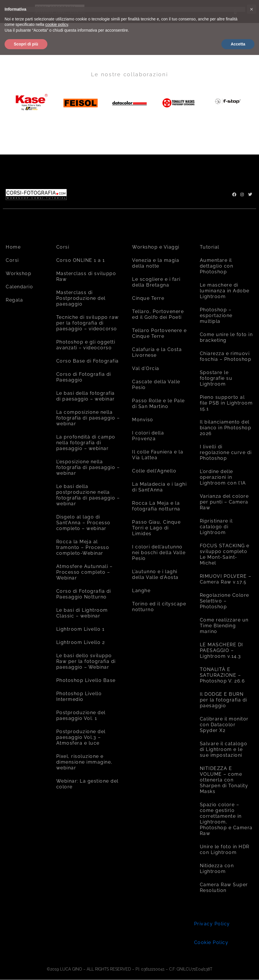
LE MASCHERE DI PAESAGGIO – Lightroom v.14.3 (222, 650)
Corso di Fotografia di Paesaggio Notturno (84, 594)
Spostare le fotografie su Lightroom (216, 378)
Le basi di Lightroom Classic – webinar (82, 613)
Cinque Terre (148, 298)
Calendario (19, 287)
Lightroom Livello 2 (81, 642)
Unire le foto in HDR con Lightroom (225, 850)
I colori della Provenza (148, 436)
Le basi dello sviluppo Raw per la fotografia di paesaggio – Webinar (86, 661)
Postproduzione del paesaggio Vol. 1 (81, 715)
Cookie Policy (211, 942)
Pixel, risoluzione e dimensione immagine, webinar (84, 762)
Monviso (143, 420)
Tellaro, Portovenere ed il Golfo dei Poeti (158, 314)
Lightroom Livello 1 (81, 629)
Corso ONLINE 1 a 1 (81, 260)
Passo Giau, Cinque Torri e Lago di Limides (156, 528)
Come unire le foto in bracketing (226, 337)
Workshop (19, 273)
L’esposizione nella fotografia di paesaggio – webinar (88, 467)
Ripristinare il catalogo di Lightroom (216, 527)
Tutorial (210, 247)
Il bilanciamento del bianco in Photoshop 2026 (226, 428)
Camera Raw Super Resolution (224, 887)
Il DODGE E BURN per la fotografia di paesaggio (224, 700)
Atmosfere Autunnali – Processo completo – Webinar (85, 572)
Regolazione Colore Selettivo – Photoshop (225, 601)
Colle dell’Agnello (154, 471)
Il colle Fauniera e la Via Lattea (158, 455)
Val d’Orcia (146, 368)
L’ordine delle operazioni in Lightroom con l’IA (223, 477)
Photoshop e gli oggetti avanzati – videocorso (86, 345)
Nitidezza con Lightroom (217, 869)
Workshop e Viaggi (156, 247)
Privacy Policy (212, 924)
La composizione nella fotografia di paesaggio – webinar (88, 418)
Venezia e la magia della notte (156, 263)
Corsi (12, 260)
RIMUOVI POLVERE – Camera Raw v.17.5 (226, 579)
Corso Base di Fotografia (88, 361)
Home (13, 247)
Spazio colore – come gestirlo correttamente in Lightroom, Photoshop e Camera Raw (226, 819)
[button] (252, 9)
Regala (14, 300)
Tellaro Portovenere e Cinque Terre (160, 333)
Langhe (141, 591)
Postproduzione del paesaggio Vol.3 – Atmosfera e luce (81, 737)
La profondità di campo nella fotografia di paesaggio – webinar (86, 443)
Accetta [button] (238, 44)
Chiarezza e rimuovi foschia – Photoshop (226, 356)
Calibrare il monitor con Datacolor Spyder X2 (224, 725)
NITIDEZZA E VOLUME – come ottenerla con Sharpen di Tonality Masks (224, 780)
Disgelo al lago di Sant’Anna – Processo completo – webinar (83, 523)
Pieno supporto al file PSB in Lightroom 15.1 (226, 403)
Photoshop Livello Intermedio (79, 696)
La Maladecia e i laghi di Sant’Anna (159, 487)
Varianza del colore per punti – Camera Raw (224, 502)
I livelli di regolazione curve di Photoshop (226, 452)
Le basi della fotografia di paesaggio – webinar (86, 396)
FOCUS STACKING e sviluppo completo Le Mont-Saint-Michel (225, 554)
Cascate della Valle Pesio (156, 385)
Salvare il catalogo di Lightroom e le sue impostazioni (224, 749)
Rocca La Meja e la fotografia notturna (156, 506)
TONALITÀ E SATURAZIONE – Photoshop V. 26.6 (223, 675)
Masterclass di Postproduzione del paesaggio (81, 298)
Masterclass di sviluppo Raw (86, 276)
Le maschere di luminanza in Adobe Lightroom (225, 291)
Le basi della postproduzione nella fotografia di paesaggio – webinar (88, 495)
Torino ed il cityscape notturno (159, 607)
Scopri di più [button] (26, 44)
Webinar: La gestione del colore (87, 784)
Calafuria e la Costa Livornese (157, 352)
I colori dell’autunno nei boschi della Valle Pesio (159, 553)
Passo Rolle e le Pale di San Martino (159, 404)
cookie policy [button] (57, 24)
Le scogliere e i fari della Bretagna (156, 282)
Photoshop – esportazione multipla (216, 315)
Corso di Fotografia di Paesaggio (84, 377)
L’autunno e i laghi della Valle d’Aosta (155, 574)
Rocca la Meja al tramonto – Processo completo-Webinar (83, 547)
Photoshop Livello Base (86, 680)
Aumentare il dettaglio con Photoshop (217, 266)
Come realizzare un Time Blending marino (224, 626)
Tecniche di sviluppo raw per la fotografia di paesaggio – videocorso (88, 323)
